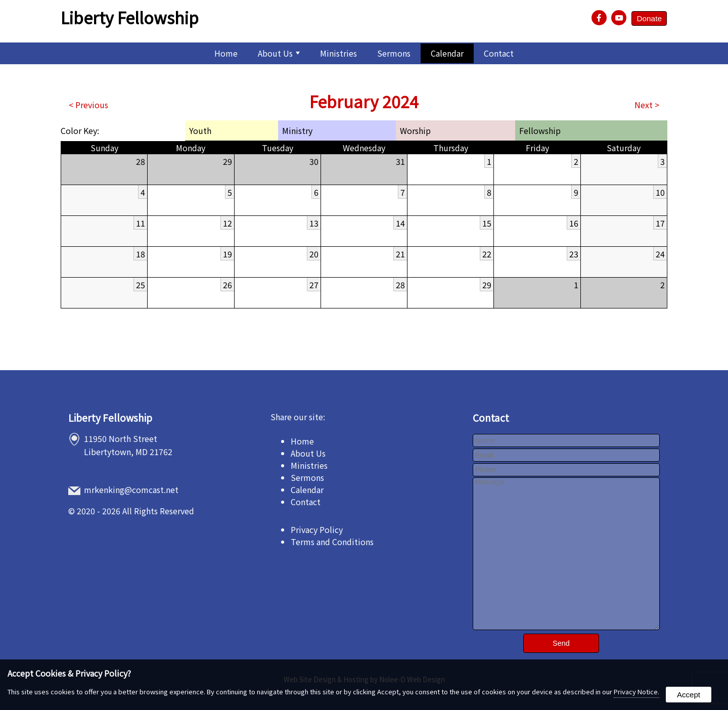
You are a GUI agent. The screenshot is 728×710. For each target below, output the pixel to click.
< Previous (88, 105)
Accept (689, 695)
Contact (499, 53)
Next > (647, 105)
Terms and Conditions (332, 542)
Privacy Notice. (636, 692)
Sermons (394, 53)
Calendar (447, 53)
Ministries (338, 53)
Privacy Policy (317, 529)
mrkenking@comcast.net (132, 490)
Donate (649, 19)
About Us (279, 53)
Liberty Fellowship (110, 418)
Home (226, 53)
